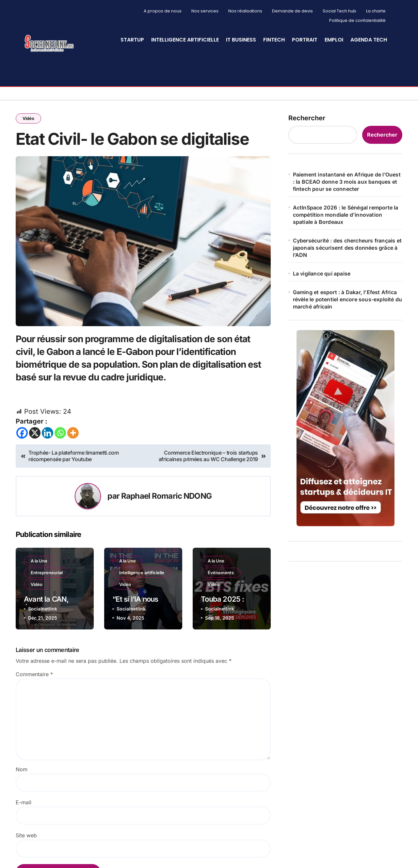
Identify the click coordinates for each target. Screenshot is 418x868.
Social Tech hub (339, 11)
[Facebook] (22, 432)
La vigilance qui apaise (322, 273)
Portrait (305, 40)
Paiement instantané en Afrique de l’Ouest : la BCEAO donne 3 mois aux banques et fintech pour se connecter (347, 181)
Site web (26, 834)
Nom (22, 768)
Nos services (205, 11)
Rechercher (307, 117)
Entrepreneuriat (47, 572)
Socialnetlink (43, 608)
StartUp (132, 40)
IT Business (241, 40)
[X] (35, 432)
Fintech (274, 40)
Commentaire (34, 673)
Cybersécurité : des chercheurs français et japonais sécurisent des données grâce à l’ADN (347, 247)
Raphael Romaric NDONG (166, 495)
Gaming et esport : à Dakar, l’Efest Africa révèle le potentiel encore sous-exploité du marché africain (348, 298)
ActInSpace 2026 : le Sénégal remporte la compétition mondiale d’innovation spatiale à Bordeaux (346, 214)
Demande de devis (292, 11)
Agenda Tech (369, 40)
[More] (73, 432)
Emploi (334, 40)
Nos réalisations (245, 11)
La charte (376, 11)
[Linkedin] (48, 432)
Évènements (221, 572)
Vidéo (28, 117)
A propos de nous (163, 11)
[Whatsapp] (60, 432)
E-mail (24, 801)
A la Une (39, 560)
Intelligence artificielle (185, 40)
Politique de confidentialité (357, 20)
